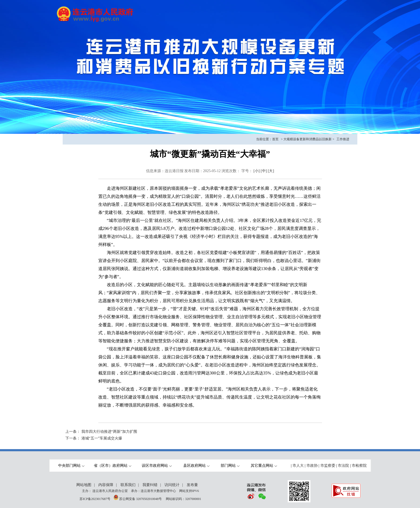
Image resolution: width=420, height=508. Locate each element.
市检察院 (359, 466)
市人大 (298, 466)
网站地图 (84, 485)
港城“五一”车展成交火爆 (102, 438)
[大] (271, 171)
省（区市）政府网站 (112, 466)
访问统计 (172, 485)
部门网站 (230, 466)
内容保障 (106, 485)
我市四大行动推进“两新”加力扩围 (109, 432)
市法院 (343, 466)
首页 (275, 139)
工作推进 (343, 139)
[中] (264, 171)
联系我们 (128, 485)
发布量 (192, 485)
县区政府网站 (196, 466)
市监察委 (328, 466)
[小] (256, 171)
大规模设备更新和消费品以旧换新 (307, 139)
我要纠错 (150, 485)
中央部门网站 (71, 466)
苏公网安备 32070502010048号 (141, 499)
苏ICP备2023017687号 (95, 499)
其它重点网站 (264, 466)
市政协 (312, 466)
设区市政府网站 (157, 466)
